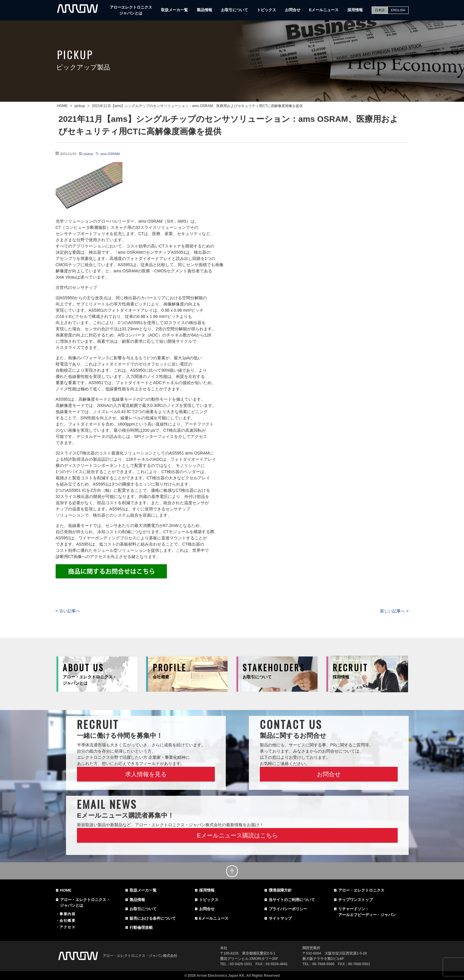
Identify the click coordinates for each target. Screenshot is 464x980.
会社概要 (67, 921)
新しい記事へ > (394, 611)
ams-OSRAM (110, 154)
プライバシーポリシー (288, 909)
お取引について (235, 10)
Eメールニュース (324, 10)
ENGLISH (398, 10)
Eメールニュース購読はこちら (237, 835)
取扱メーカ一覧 (174, 10)
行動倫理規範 (141, 928)
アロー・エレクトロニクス (361, 890)
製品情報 (204, 10)
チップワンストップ (356, 900)
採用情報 (355, 10)
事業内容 (67, 914)
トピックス (266, 10)
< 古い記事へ (68, 611)
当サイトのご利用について (292, 900)
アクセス (67, 927)
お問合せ (293, 10)
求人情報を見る (146, 774)
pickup (88, 154)
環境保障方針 (280, 890)
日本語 (380, 10)
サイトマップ (280, 918)
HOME (66, 890)
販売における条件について (153, 918)
